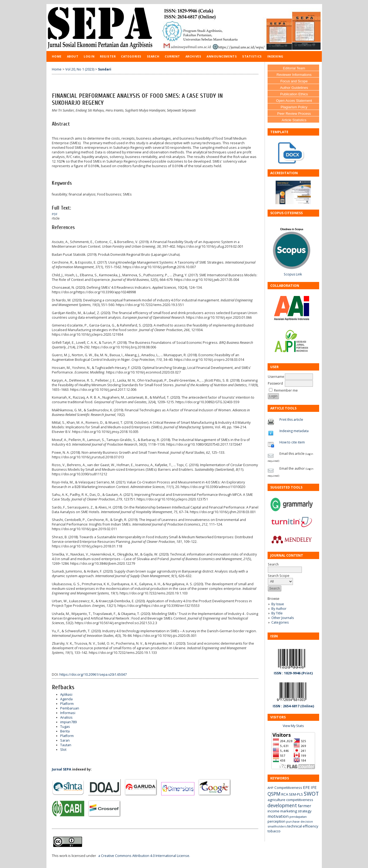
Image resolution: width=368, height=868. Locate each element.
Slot (63, 750)
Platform (67, 704)
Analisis (66, 717)
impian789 (68, 722)
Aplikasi (66, 694)
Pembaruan (70, 708)
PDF (55, 214)
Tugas (65, 727)
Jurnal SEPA (62, 769)
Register (108, 56)
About (73, 56)
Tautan (66, 745)
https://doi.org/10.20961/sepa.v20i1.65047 (93, 674)
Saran (65, 740)
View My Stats (293, 726)
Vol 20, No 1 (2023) (80, 69)
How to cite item (292, 442)
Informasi (68, 713)
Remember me (286, 390)
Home (57, 56)
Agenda (66, 699)
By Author (279, 609)
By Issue (278, 604)
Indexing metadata (294, 431)
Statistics (252, 56)
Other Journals (283, 618)
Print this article (291, 420)
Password (275, 383)
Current (172, 56)
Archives (193, 56)
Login (89, 56)
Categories (280, 622)
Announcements (222, 56)
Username (276, 377)
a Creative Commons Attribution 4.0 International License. (144, 856)
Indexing (275, 56)
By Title (277, 613)
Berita (65, 731)
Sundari (105, 69)
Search (153, 56)
